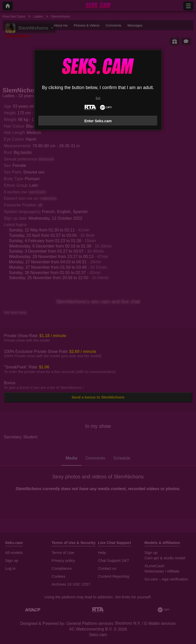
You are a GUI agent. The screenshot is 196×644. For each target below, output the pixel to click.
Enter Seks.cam (98, 121)
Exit (98, 98)
